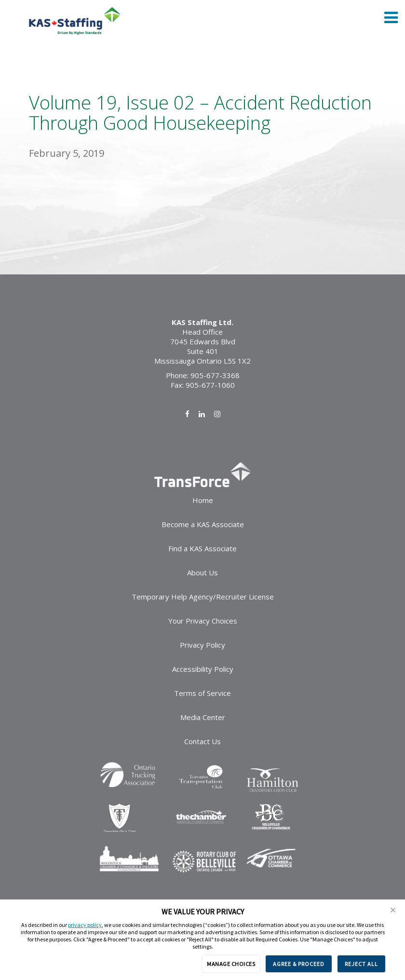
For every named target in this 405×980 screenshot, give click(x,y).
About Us (202, 572)
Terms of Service (202, 693)
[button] (393, 910)
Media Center (203, 717)
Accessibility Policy (203, 669)
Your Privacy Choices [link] (203, 621)
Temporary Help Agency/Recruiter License (203, 597)
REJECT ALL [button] (361, 964)
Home (203, 500)
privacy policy (85, 925)
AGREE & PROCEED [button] (299, 964)
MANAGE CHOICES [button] (231, 964)
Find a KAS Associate (202, 548)
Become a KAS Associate (203, 524)
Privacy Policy (202, 645)
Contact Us (202, 741)
